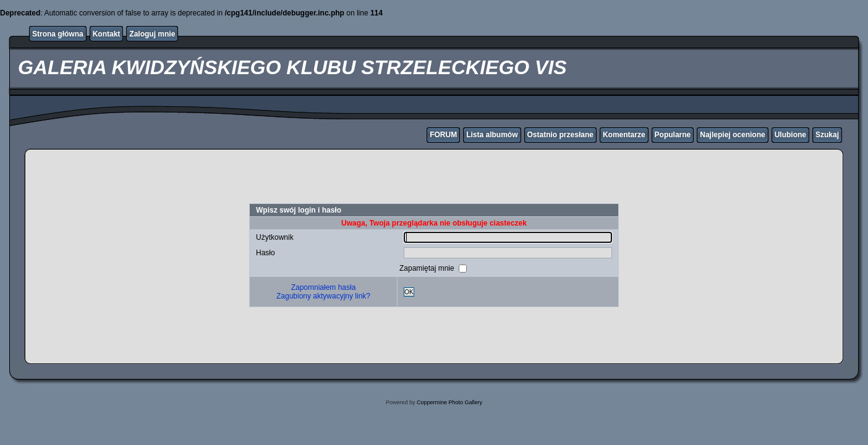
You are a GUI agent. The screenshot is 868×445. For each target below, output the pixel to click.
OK (409, 292)
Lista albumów (492, 135)
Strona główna (58, 34)
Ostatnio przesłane (560, 135)
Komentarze (624, 135)
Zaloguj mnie (152, 34)
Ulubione (790, 135)
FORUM (443, 135)
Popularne (673, 135)
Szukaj (827, 135)
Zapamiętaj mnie (428, 268)
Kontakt (107, 34)
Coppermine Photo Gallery (449, 402)
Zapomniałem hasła (324, 287)
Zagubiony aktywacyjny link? (323, 296)
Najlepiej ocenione (732, 135)
